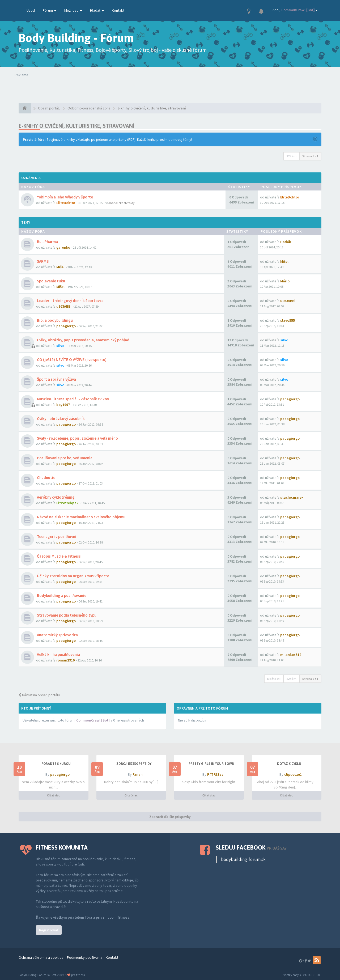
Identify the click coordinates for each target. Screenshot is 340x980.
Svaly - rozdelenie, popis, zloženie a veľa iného (77, 438)
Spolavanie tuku (51, 281)
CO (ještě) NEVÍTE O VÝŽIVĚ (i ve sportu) (71, 360)
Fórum (50, 10)
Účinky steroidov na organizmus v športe (73, 576)
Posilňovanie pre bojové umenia (64, 458)
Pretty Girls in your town (211, 764)
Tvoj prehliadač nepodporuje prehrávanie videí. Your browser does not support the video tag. (92, 88)
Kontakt (118, 10)
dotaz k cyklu (289, 764)
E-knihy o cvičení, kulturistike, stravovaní (76, 126)
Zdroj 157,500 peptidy (134, 764)
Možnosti (73, 10)
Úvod (31, 10)
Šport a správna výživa (56, 379)
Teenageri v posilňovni (56, 536)
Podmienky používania (85, 957)
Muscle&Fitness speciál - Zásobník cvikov (73, 399)
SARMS (42, 261)
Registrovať (49, 930)
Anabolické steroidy (122, 203)
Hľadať (97, 10)
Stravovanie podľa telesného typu (66, 615)
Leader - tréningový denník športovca (70, 301)
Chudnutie (46, 478)
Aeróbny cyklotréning (55, 497)
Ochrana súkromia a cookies (41, 957)
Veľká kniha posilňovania (58, 654)
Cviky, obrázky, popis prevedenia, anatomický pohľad (83, 340)
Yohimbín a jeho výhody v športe (65, 197)
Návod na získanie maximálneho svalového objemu (81, 517)
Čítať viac (54, 795)
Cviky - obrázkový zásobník (60, 419)
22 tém (291, 156)
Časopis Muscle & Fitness (58, 556)
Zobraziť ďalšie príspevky (170, 817)
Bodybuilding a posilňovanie (61, 595)
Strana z (310, 156)
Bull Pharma (47, 242)
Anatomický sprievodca (57, 635)
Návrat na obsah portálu (39, 695)
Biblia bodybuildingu (54, 320)
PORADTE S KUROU (56, 764)
